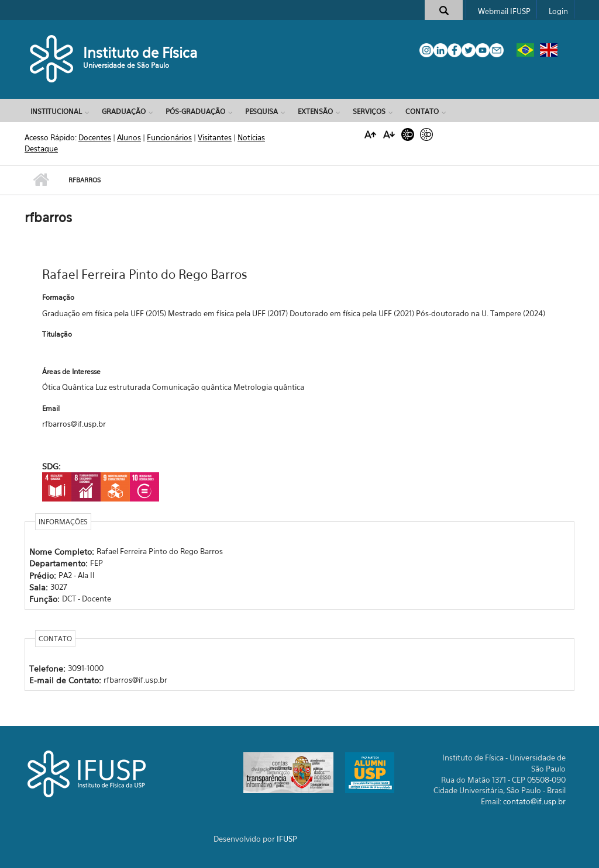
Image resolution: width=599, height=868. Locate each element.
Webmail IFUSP (504, 11)
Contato (422, 111)
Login (558, 11)
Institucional (56, 111)
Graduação (124, 111)
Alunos (129, 137)
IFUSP (287, 839)
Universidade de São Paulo (126, 65)
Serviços (369, 111)
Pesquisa (261, 111)
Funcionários (169, 137)
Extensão (315, 111)
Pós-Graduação (195, 111)
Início (41, 180)
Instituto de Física (140, 53)
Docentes (95, 137)
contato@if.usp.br (534, 801)
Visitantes (215, 137)
